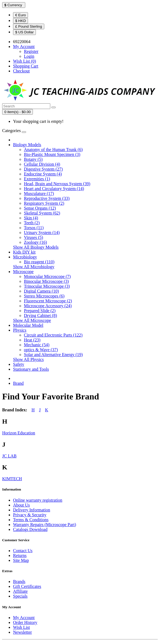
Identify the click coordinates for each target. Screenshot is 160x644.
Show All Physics (28, 359)
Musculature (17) (39, 193)
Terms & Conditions (31, 520)
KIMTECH (12, 479)
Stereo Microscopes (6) (44, 296)
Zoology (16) (35, 242)
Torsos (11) (34, 228)
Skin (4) (31, 218)
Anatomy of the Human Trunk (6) (53, 150)
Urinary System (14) (42, 233)
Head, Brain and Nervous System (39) (57, 184)
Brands (19, 581)
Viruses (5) (34, 237)
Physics (20, 330)
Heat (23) (32, 340)
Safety (19, 364)
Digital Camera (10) (41, 291)
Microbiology (25, 257)
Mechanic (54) (37, 345)
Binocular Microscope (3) (46, 281)
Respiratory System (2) (44, 203)
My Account (24, 618)
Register (31, 51)
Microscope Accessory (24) (48, 306)
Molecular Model (28, 325)
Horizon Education (19, 433)
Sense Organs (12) (40, 208)
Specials (20, 596)
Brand (18, 383)
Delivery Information (32, 510)
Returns (20, 555)
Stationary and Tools (31, 369)
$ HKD (21, 21)
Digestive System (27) (43, 169)
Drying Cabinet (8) (40, 315)
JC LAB (9, 456)
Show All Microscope (32, 320)
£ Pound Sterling (29, 26)
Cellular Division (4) (42, 164)
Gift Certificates (27, 586)
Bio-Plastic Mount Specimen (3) (52, 154)
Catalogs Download (30, 529)
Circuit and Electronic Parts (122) (53, 335)
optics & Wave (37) (41, 350)
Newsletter (22, 632)
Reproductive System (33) (47, 198)
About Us (21, 505)
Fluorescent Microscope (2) (48, 301)
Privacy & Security (30, 515)
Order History (25, 622)
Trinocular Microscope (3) (47, 286)
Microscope (23, 272)
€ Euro (21, 15)
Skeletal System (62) (42, 213)
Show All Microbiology (34, 267)
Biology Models (27, 145)
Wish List (21, 627)
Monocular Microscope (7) (47, 276)
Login (29, 56)
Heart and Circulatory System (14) (54, 189)
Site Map (21, 560)
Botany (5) (33, 159)
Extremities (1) (37, 179)
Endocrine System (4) (43, 174)
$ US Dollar (24, 32)
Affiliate (20, 591)
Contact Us (23, 551)
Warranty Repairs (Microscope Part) (45, 525)
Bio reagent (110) (39, 262)
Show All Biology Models (36, 247)
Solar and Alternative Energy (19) (53, 355)
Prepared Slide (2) (40, 311)
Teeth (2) (32, 223)
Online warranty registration (38, 500)
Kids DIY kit (24, 252)
